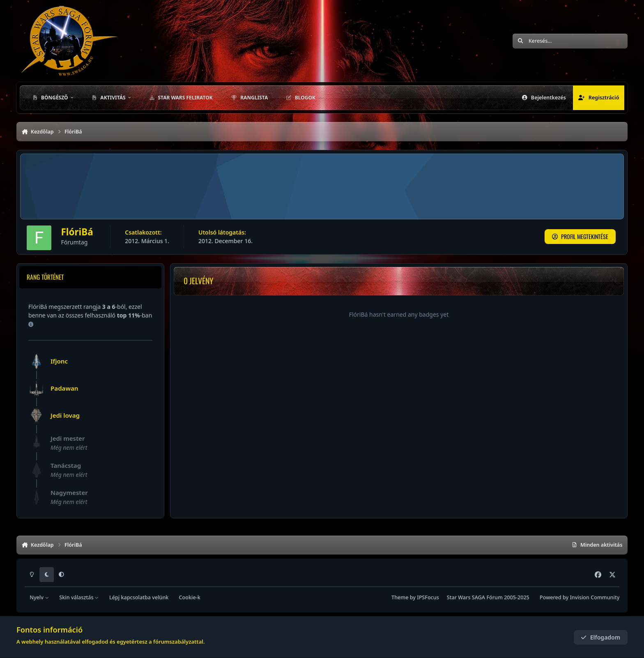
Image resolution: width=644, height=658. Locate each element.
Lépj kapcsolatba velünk (139, 597)
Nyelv (39, 597)
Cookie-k (190, 597)
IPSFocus (428, 597)
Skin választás (79, 597)
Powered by (580, 597)
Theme (400, 597)
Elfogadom (600, 637)
